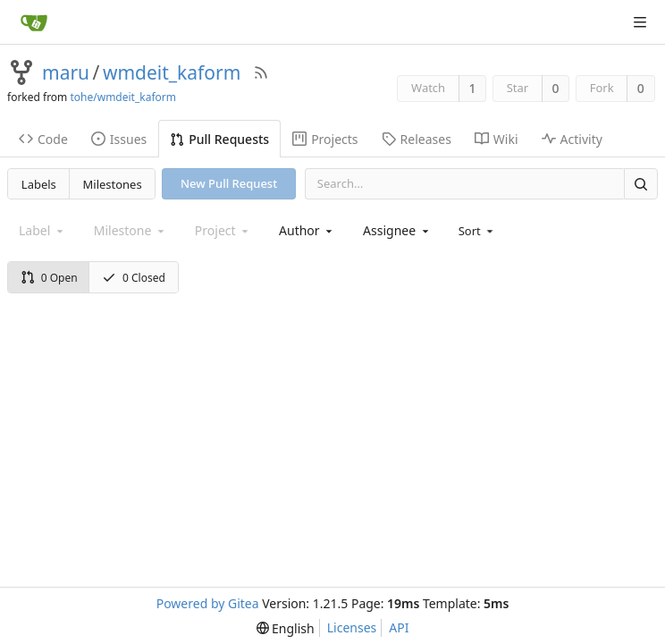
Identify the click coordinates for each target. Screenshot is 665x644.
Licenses (352, 627)
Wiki (497, 139)
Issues (119, 139)
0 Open (49, 278)
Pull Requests (219, 139)
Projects (325, 139)
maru (66, 72)
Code (43, 139)
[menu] (478, 231)
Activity (572, 139)
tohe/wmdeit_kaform (123, 97)
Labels (39, 184)
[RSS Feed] (261, 72)
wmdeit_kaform (172, 72)
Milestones (113, 184)
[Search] (641, 184)
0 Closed (134, 278)
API (399, 627)
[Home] (34, 22)
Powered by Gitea (208, 603)
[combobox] (307, 230)
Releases (417, 139)
